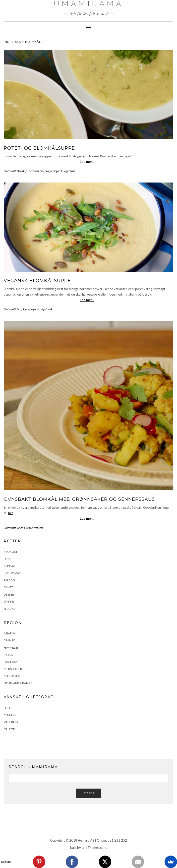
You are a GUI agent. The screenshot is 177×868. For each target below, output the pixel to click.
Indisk (8, 655)
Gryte (20, 528)
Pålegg (9, 580)
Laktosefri (33, 171)
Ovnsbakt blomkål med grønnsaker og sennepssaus (79, 499)
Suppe (49, 171)
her (10, 513)
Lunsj (8, 559)
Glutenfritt (10, 171)
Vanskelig (12, 722)
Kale (73, 848)
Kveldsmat (12, 573)
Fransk (9, 640)
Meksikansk (13, 669)
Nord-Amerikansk (18, 683)
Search (89, 793)
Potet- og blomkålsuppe (39, 148)
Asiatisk (10, 633)
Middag (10, 566)
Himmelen (12, 648)
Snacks (9, 609)
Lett (42, 171)
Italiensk (11, 662)
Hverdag (22, 171)
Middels (29, 528)
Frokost (11, 552)
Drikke (9, 601)
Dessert (10, 594)
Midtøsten (12, 676)
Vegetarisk (69, 171)
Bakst (8, 587)
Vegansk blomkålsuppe (37, 281)
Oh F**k (9, 729)
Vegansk (58, 171)
